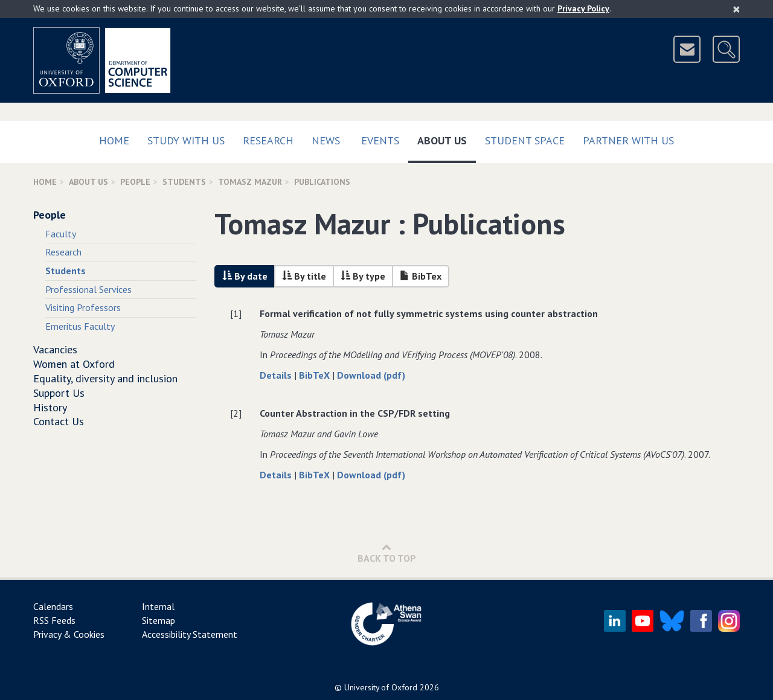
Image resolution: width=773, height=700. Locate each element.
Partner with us (628, 140)
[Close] (736, 9)
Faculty (61, 234)
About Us (447, 138)
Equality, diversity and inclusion (105, 378)
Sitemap (159, 620)
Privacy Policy (583, 8)
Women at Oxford (74, 364)
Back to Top (387, 553)
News (326, 140)
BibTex (421, 276)
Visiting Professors (83, 307)
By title (304, 276)
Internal (158, 606)
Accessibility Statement (190, 634)
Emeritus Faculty (80, 326)
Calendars (53, 606)
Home (114, 140)
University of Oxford (381, 687)
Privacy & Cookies (69, 634)
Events (380, 140)
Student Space (525, 140)
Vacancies (55, 349)
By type (363, 276)
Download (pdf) (371, 375)
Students (184, 182)
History (50, 407)
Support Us (59, 393)
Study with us (186, 140)
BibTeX (316, 375)
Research (268, 140)
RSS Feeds (54, 620)
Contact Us (59, 421)
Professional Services (88, 289)
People (135, 182)
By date (245, 276)
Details (277, 375)
